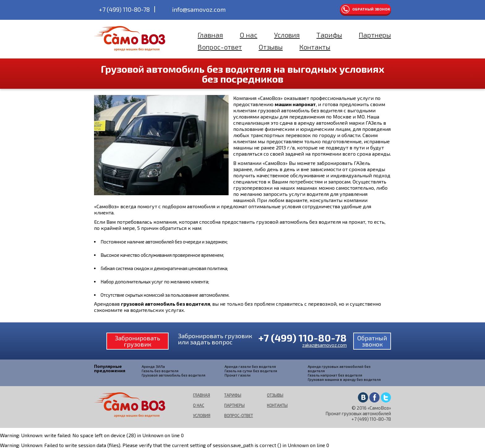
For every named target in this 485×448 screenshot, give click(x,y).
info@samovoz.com (199, 9)
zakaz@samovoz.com (324, 345)
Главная (210, 35)
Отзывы (271, 47)
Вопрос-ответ (220, 47)
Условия (287, 35)
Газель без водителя (160, 371)
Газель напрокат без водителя (335, 375)
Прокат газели (238, 375)
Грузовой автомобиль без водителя (174, 375)
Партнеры (375, 35)
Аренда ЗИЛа (153, 366)
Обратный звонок (371, 9)
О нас (249, 35)
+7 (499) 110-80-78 (124, 9)
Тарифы (329, 35)
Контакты (315, 47)
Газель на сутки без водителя (251, 371)
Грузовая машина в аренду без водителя (344, 379)
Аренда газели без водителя (250, 366)
